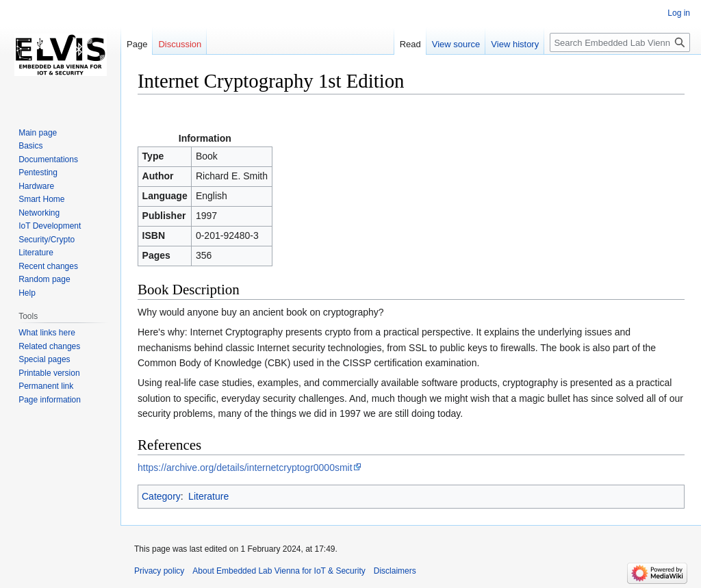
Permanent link (46, 386)
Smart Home (41, 199)
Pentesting (38, 172)
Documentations (48, 159)
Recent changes (48, 266)
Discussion (180, 44)
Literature (208, 496)
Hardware (36, 186)
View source (456, 44)
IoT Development (50, 226)
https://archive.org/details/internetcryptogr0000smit (245, 468)
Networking (39, 213)
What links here (47, 333)
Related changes (49, 346)
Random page (44, 279)
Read (410, 44)
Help (27, 293)
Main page (38, 133)
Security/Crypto (47, 240)
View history (515, 44)
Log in (679, 13)
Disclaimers (395, 571)
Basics (30, 146)
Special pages (44, 359)
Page (137, 44)
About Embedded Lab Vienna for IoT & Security (279, 571)
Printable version (49, 373)
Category (161, 496)
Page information (50, 400)
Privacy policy (159, 571)
